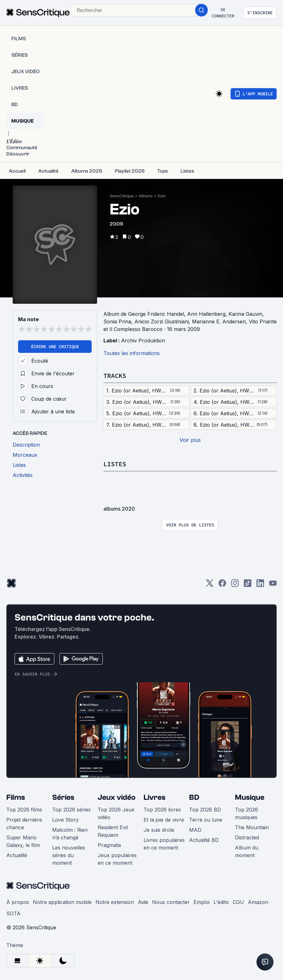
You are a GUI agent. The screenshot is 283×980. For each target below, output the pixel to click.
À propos (18, 902)
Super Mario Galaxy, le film (23, 841)
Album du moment (247, 851)
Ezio (162, 196)
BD (194, 797)
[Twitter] (210, 585)
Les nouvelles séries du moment (69, 855)
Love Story (65, 820)
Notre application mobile (62, 902)
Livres (154, 797)
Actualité (17, 855)
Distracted (247, 837)
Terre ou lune (206, 820)
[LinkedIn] (260, 585)
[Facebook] (222, 585)
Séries (63, 797)
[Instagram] (235, 585)
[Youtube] (273, 585)
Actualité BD (204, 840)
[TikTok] (248, 585)
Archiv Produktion (143, 340)
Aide (143, 902)
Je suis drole (159, 830)
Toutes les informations (132, 353)
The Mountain (252, 827)
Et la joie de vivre (164, 820)
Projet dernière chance (24, 824)
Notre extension (115, 902)
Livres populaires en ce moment (164, 844)
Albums (146, 196)
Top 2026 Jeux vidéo (116, 813)
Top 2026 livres (162, 810)
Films (16, 797)
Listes (115, 464)
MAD (195, 830)
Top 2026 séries (71, 810)
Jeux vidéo (117, 797)
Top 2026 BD (205, 810)
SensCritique (122, 196)
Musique (250, 797)
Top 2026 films (24, 810)
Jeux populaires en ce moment (117, 859)
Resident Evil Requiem (113, 831)
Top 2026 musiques (246, 813)
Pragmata (109, 845)
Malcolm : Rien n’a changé (70, 834)
